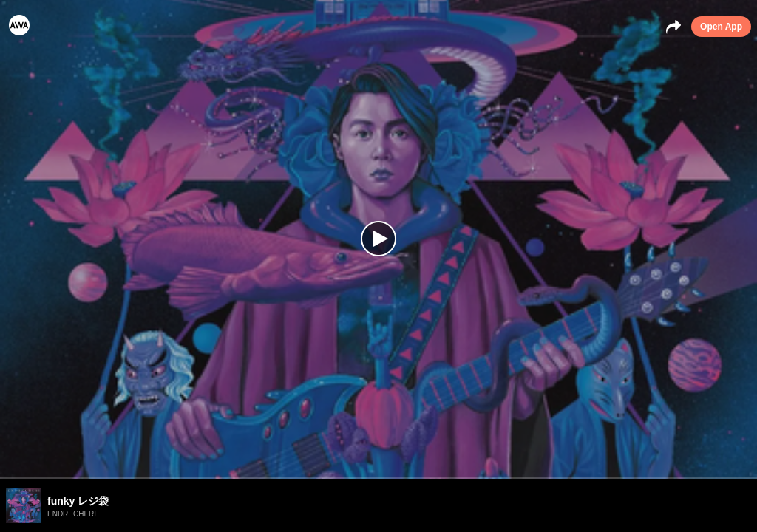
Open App (721, 27)
